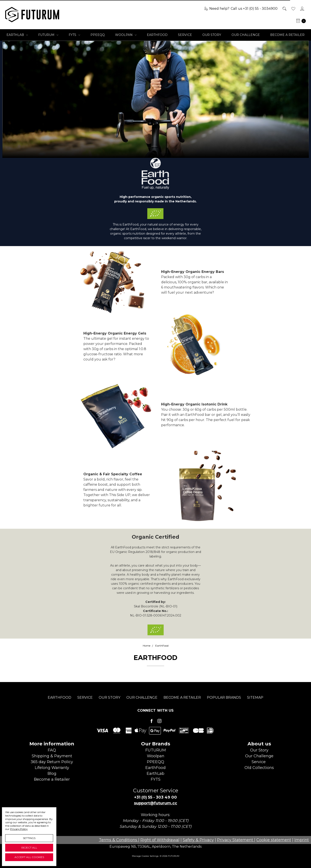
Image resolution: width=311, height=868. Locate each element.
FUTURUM (48, 35)
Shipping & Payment (52, 756)
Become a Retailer (287, 35)
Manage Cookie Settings (145, 856)
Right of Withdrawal (160, 840)
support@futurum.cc (155, 803)
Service (185, 35)
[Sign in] (302, 9)
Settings (29, 838)
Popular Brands (224, 705)
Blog (52, 774)
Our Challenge (246, 35)
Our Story (212, 35)
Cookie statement (274, 840)
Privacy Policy (19, 829)
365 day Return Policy (52, 762)
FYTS (74, 35)
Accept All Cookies (29, 857)
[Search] (284, 9)
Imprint (302, 840)
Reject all (29, 848)
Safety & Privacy (198, 840)
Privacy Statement (236, 840)
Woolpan (126, 35)
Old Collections (259, 768)
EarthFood (157, 35)
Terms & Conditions (119, 840)
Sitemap (255, 705)
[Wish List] (293, 9)
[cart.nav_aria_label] (300, 21)
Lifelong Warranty (52, 768)
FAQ (52, 750)
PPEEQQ (98, 35)
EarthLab (17, 35)
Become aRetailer (52, 779)
